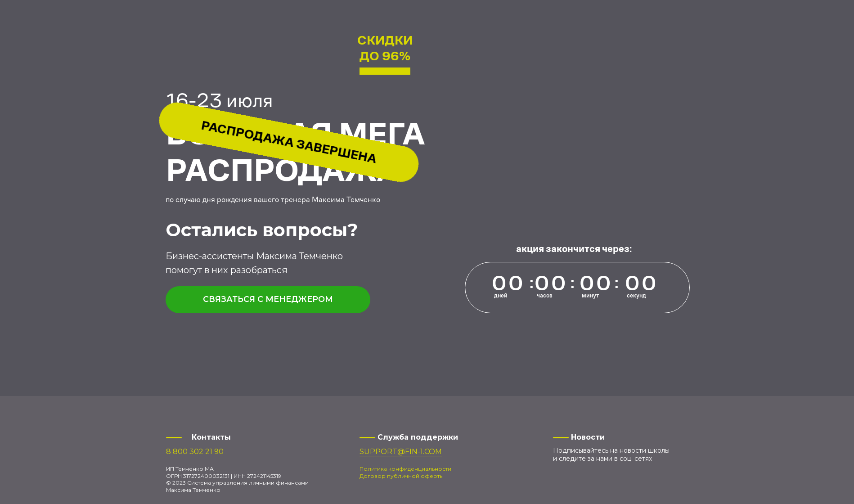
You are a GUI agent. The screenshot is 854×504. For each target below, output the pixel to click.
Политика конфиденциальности (405, 469)
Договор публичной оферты (402, 476)
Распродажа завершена (289, 142)
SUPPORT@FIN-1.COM (401, 452)
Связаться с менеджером (268, 299)
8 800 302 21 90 (195, 452)
